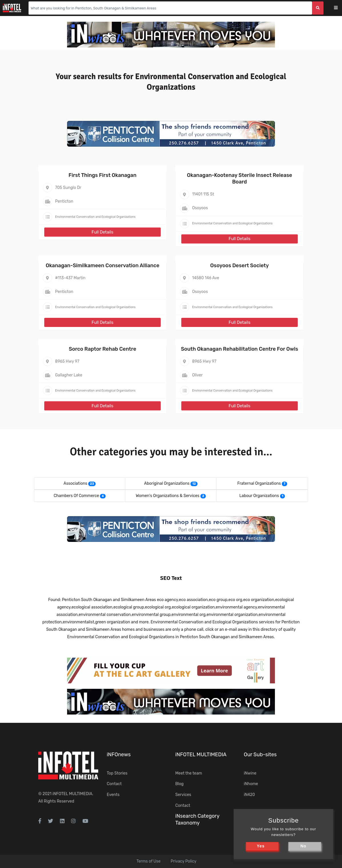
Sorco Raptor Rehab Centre (102, 349)
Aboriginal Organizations (167, 483)
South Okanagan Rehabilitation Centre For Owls (240, 349)
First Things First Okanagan (102, 175)
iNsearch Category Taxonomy (197, 819)
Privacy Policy (184, 861)
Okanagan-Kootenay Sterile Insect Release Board (240, 178)
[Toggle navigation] (340, 8)
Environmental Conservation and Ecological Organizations (95, 217)
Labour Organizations (259, 496)
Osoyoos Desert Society (239, 266)
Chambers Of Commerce (76, 496)
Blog (179, 784)
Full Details (102, 232)
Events (113, 795)
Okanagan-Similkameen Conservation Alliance (102, 266)
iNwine (250, 773)
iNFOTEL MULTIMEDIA (73, 794)
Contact (114, 784)
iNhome (251, 784)
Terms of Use (148, 861)
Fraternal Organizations (259, 483)
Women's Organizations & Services (168, 496)
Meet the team (189, 773)
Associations (76, 483)
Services (183, 795)
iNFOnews (119, 755)
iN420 (249, 795)
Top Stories (117, 773)
